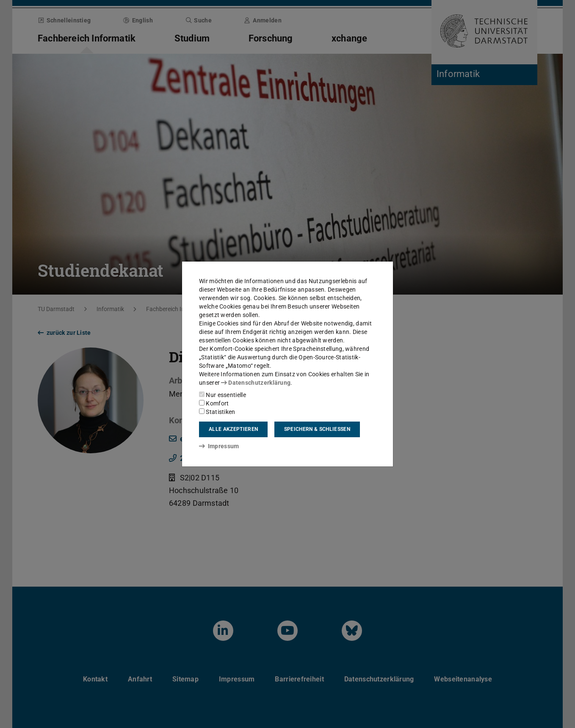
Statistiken (217, 412)
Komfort (214, 403)
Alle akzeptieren (233, 429)
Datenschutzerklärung (256, 383)
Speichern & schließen (317, 429)
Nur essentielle (223, 395)
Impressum (219, 446)
